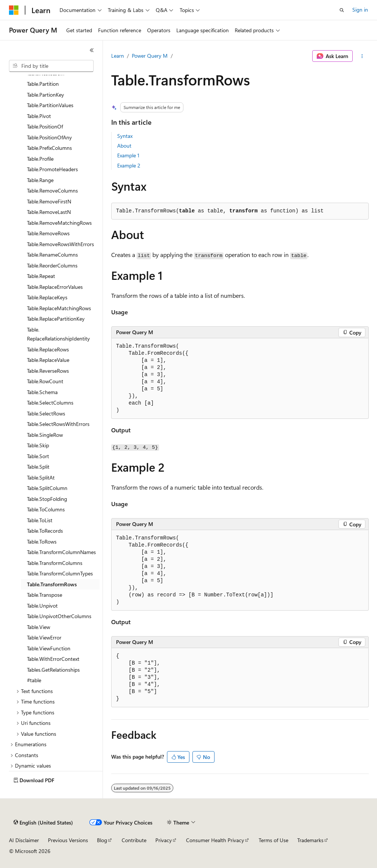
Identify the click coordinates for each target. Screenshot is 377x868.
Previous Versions (68, 840)
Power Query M (150, 56)
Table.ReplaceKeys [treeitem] (47, 297)
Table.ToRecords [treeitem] (45, 531)
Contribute (134, 840)
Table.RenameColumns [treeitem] (52, 255)
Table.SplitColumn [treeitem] (47, 488)
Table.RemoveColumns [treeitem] (52, 190)
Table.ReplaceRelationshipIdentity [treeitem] (58, 334)
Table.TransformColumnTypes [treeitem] (60, 573)
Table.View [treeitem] (39, 627)
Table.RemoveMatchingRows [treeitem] (59, 223)
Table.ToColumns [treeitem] (46, 509)
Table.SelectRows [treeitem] (46, 413)
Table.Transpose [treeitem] (45, 595)
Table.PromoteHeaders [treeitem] (52, 169)
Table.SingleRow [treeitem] (45, 435)
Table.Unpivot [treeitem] (42, 606)
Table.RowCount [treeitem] (45, 381)
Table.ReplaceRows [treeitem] (48, 349)
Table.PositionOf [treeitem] (45, 126)
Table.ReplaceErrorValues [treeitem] (55, 287)
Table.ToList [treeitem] (40, 520)
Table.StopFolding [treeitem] (47, 499)
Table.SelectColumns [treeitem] (50, 403)
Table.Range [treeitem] (40, 180)
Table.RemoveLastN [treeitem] (49, 212)
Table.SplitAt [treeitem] (41, 477)
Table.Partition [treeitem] (43, 84)
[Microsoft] (14, 10)
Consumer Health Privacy (215, 840)
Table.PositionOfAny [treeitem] (49, 137)
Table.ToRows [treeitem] (42, 542)
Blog (102, 840)
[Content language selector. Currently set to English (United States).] (43, 823)
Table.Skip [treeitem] (38, 445)
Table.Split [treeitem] (38, 467)
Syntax (125, 136)
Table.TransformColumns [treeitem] (55, 563)
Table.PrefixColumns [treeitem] (49, 148)
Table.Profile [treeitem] (40, 159)
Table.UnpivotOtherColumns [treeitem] (59, 616)
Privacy (164, 840)
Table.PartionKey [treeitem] (45, 95)
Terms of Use (273, 840)
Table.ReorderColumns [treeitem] (52, 265)
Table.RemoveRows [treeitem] (48, 233)
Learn (118, 56)
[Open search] (342, 10)
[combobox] (51, 66)
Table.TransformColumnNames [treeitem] (61, 552)
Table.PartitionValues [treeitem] (50, 105)
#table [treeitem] (34, 680)
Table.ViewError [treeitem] (44, 637)
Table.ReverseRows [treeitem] (48, 371)
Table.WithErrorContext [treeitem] (53, 659)
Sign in (360, 10)
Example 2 (129, 165)
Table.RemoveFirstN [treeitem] (49, 201)
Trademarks (310, 840)
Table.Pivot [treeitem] (39, 116)
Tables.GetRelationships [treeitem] (53, 670)
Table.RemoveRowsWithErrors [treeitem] (60, 244)
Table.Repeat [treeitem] (41, 276)
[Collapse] (92, 50)
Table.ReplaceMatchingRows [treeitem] (59, 308)
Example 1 (128, 155)
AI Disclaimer (24, 840)
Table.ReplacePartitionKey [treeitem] (56, 319)
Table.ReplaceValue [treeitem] (48, 360)
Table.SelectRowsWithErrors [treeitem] (58, 424)
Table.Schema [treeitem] (42, 392)
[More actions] (362, 56)
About (124, 146)
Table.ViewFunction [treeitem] (49, 648)
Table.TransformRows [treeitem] (52, 584)
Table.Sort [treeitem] (38, 456)
